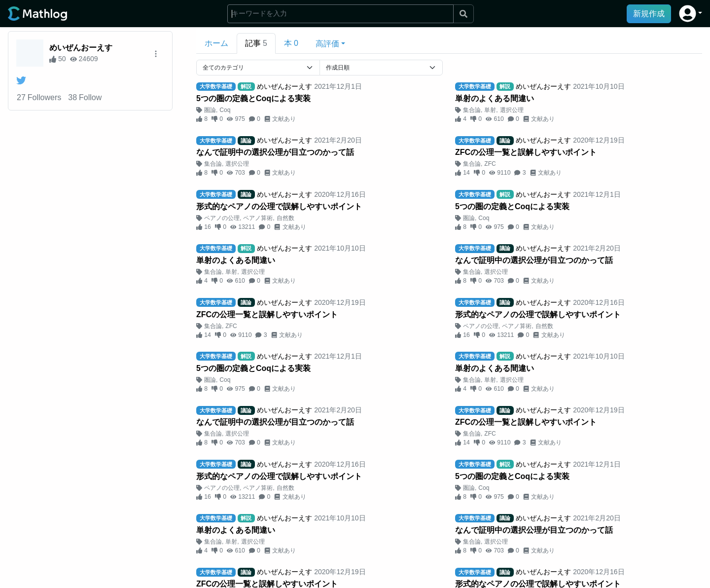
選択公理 (512, 110)
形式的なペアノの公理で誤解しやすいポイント (279, 206)
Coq (225, 110)
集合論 (472, 110)
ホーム (216, 43)
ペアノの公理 (222, 218)
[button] (691, 14)
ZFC (490, 164)
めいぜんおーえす (81, 48)
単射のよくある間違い (495, 98)
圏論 (210, 110)
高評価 (327, 44)
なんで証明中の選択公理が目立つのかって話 (275, 152)
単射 (490, 110)
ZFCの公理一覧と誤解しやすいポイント (526, 152)
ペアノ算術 (258, 218)
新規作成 (649, 14)
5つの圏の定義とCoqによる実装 (253, 98)
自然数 (285, 218)
